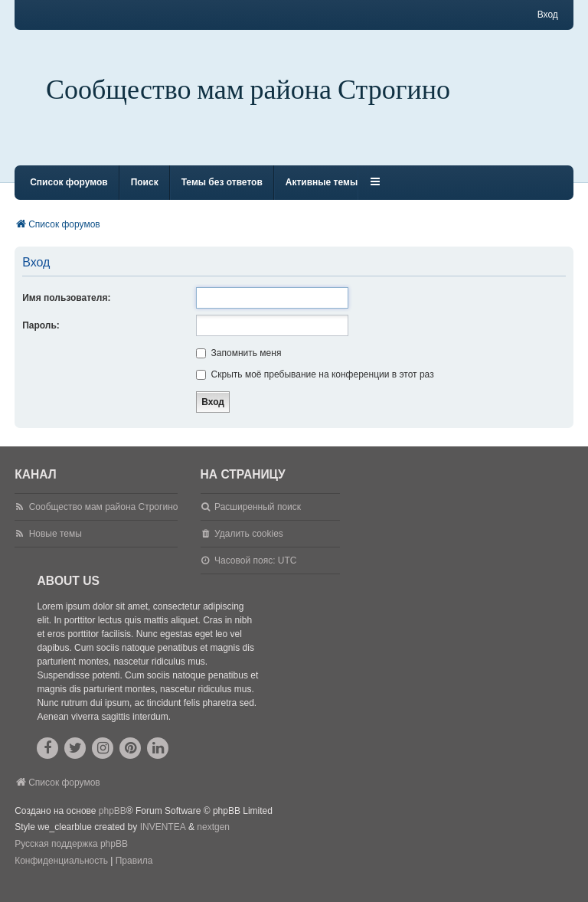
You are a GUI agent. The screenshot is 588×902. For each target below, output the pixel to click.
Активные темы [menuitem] (322, 196)
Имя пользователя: (66, 312)
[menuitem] (61, 875)
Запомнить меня (238, 367)
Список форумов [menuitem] (69, 196)
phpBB (113, 825)
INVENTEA (163, 841)
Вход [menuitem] (548, 15)
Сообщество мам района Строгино (248, 90)
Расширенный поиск (258, 521)
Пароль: (41, 339)
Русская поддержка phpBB (71, 858)
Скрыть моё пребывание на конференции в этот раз (315, 388)
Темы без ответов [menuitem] (222, 196)
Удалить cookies (249, 547)
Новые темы (56, 547)
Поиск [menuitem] (145, 196)
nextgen (213, 841)
